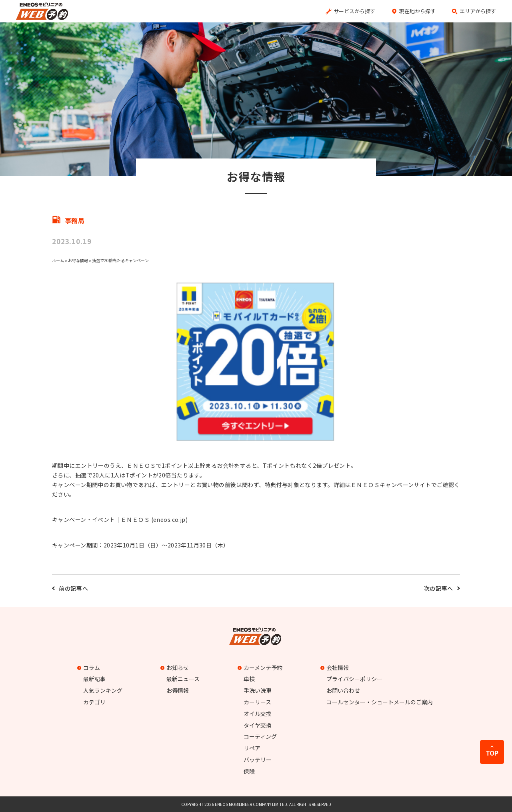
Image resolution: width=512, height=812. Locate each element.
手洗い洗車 (258, 690)
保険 (249, 771)
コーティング (260, 736)
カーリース (257, 702)
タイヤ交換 (258, 725)
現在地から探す (417, 11)
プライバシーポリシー (354, 679)
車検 (249, 679)
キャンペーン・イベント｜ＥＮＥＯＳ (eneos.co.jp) (120, 519)
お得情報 (178, 690)
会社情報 (336, 668)
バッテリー (258, 760)
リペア (252, 748)
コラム (90, 668)
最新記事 (94, 679)
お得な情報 (78, 260)
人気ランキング (103, 690)
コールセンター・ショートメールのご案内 (380, 702)
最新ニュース (183, 679)
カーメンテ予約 (261, 668)
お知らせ (176, 668)
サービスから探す (354, 11)
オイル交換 (258, 714)
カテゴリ (94, 702)
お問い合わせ (343, 690)
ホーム (58, 260)
